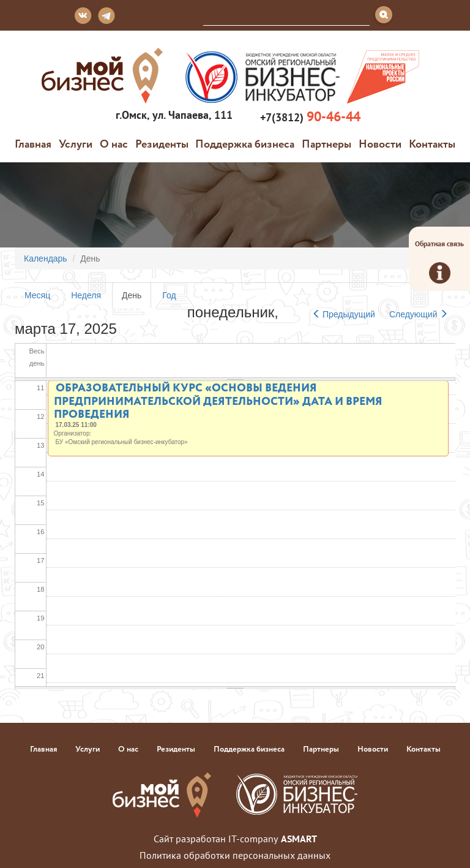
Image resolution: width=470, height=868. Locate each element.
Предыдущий (344, 314)
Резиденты (162, 143)
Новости (380, 143)
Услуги (76, 143)
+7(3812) (309, 117)
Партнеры (326, 143)
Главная (33, 143)
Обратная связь (439, 261)
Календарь (46, 259)
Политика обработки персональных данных (235, 855)
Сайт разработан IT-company (235, 839)
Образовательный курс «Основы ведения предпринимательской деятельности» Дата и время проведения (218, 400)
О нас (114, 143)
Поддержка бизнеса (245, 143)
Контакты (432, 143)
